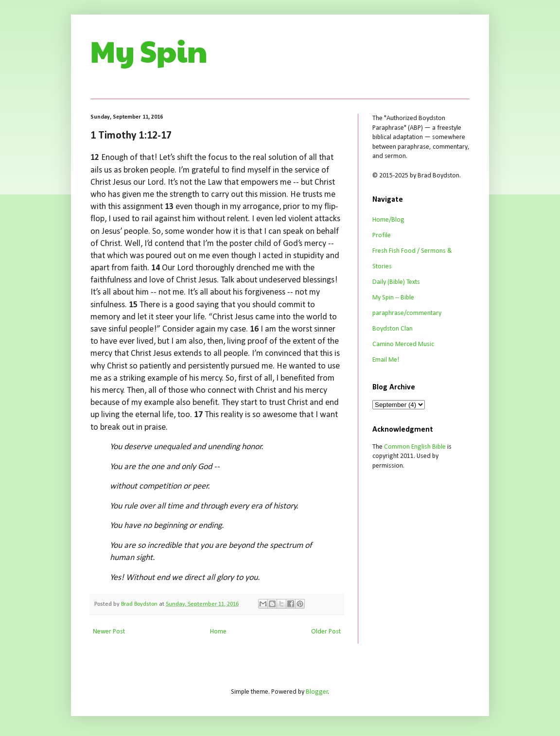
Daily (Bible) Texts (396, 282)
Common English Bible (415, 447)
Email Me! (386, 360)
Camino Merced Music (403, 344)
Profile (382, 236)
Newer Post (109, 632)
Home (218, 632)
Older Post (326, 632)
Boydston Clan (393, 329)
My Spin (149, 51)
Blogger (317, 692)
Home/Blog (388, 220)
